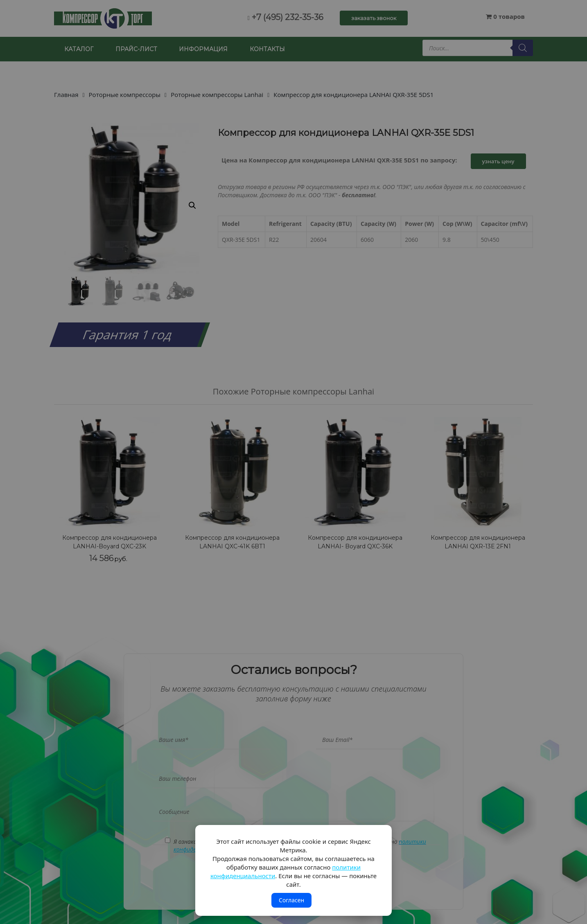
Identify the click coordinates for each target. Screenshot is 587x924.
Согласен (291, 900)
